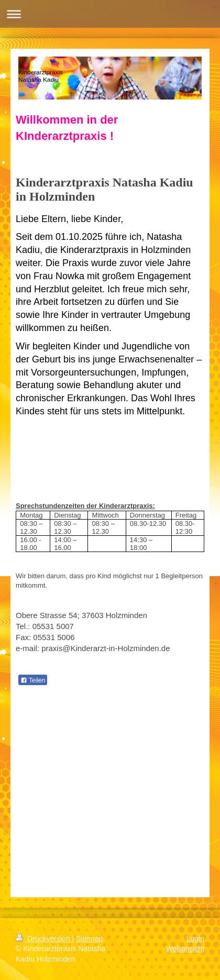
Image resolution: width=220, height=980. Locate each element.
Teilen (33, 680)
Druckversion (44, 939)
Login (195, 939)
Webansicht (185, 949)
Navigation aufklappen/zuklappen (110, 14)
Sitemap (89, 939)
